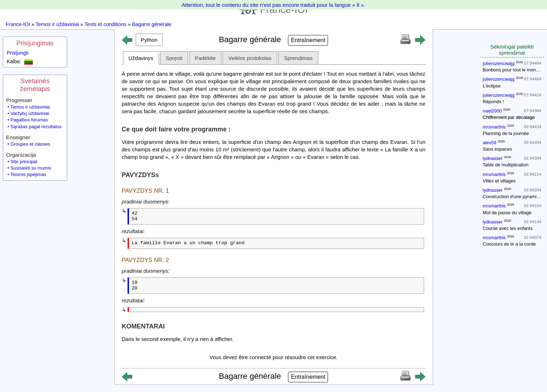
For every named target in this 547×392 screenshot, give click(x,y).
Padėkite (205, 58)
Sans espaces (497, 149)
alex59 (489, 143)
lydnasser (493, 158)
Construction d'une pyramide (512, 197)
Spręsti (174, 58)
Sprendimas (298, 58)
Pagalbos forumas (29, 120)
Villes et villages (499, 181)
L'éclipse (492, 86)
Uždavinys (141, 58)
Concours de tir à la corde (509, 244)
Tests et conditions (105, 24)
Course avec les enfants (508, 228)
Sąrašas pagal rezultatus (36, 127)
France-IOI (18, 24)
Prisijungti (18, 53)
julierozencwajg (499, 63)
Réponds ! (493, 102)
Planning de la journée (506, 133)
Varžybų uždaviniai (30, 113)
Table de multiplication (506, 165)
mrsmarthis (494, 127)
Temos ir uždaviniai (57, 24)
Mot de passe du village (507, 213)
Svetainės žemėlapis (35, 85)
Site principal (24, 162)
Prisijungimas (35, 43)
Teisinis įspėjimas (28, 174)
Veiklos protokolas (250, 58)
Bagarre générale (152, 24)
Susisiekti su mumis (31, 168)
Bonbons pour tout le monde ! (513, 70)
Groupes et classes (30, 144)
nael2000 (492, 111)
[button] (149, 40)
